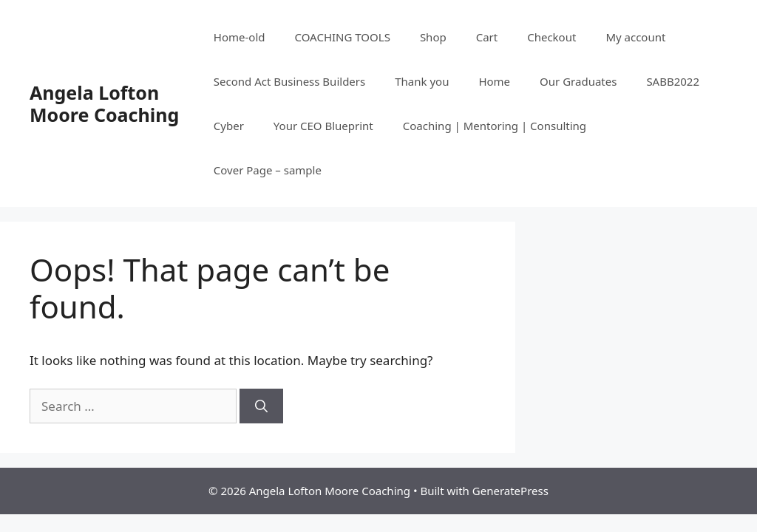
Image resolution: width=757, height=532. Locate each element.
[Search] (261, 406)
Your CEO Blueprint (323, 126)
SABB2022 (673, 81)
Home (494, 81)
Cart (487, 37)
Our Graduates (578, 81)
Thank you (422, 81)
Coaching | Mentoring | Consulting (495, 126)
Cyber (229, 126)
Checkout (551, 37)
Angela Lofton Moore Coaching (104, 103)
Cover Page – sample (268, 170)
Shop (433, 37)
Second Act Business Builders (289, 81)
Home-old (240, 37)
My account (635, 37)
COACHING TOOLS (343, 37)
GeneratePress (510, 491)
